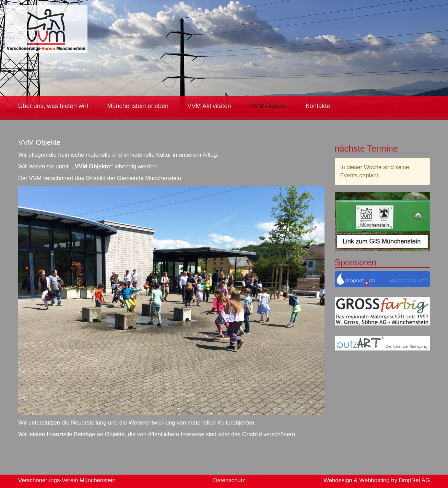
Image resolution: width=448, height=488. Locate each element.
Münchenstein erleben (138, 106)
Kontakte (318, 106)
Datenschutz (229, 480)
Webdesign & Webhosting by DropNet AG (377, 480)
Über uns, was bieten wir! (53, 106)
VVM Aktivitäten (209, 106)
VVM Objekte (268, 106)
